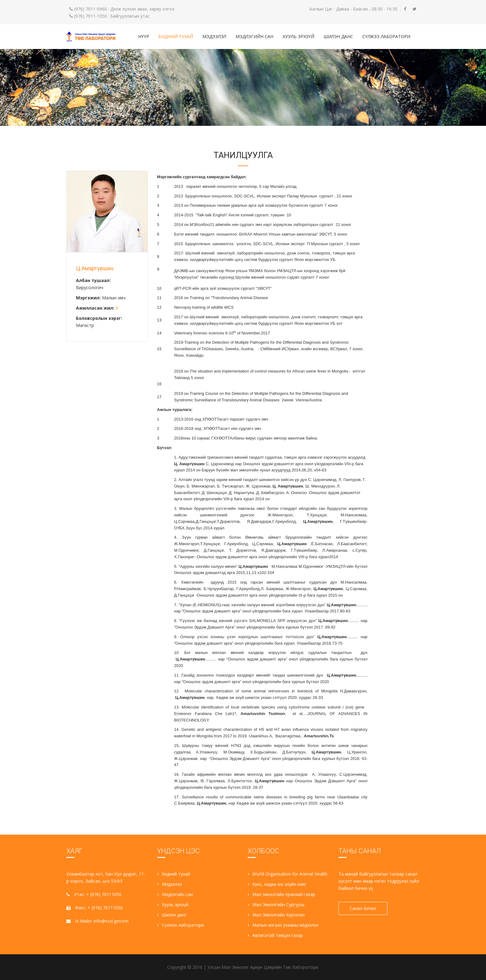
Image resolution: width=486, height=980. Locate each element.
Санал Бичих (363, 908)
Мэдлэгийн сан (254, 36)
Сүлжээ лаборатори (386, 36)
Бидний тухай (176, 36)
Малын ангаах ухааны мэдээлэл (283, 925)
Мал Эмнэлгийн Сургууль (276, 905)
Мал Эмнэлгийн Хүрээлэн (276, 915)
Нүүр (144, 36)
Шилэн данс (338, 36)
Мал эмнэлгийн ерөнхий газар (281, 894)
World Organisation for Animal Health (287, 874)
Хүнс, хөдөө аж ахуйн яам (277, 884)
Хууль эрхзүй (298, 36)
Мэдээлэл (214, 36)
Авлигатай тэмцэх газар (275, 935)
